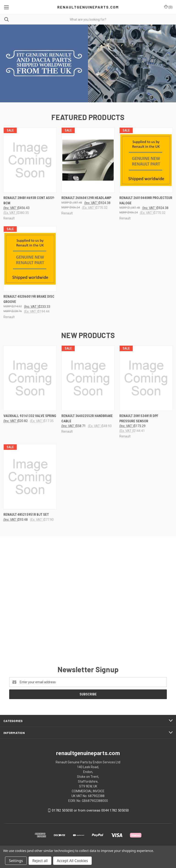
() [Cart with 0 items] (168, 7)
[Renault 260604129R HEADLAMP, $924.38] (88, 163)
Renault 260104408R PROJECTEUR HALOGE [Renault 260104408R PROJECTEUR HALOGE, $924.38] (146, 204)
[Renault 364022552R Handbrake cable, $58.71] (88, 381)
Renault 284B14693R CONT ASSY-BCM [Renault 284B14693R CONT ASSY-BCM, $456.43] (29, 204)
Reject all (40, 861)
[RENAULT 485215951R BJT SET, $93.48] (30, 480)
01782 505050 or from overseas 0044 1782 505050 (90, 813)
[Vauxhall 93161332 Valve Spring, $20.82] (30, 381)
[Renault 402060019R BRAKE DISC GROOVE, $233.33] (30, 262)
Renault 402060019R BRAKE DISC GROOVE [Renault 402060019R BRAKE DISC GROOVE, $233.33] (29, 302)
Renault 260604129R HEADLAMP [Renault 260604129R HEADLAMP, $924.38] (86, 201)
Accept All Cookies (72, 861)
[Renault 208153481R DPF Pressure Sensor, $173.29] (146, 381)
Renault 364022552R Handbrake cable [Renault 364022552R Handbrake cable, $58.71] (87, 422)
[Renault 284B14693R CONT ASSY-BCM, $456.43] (30, 163)
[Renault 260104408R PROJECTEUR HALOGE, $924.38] (146, 163)
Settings (16, 861)
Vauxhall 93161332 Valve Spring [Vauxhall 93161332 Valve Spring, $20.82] (30, 419)
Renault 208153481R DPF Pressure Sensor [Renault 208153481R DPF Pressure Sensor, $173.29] (139, 422)
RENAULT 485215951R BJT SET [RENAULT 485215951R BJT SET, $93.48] (26, 518)
